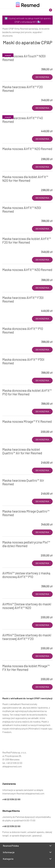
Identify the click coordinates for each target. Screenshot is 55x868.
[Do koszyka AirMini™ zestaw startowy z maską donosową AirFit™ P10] (42, 594)
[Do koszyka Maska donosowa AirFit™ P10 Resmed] (42, 350)
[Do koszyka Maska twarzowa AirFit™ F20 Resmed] (42, 108)
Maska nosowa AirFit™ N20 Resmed (27, 149)
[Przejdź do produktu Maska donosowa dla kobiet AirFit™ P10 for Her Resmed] (12, 398)
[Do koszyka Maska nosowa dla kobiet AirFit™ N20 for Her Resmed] (42, 198)
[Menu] (7, 9)
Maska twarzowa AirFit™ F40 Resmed (23, 120)
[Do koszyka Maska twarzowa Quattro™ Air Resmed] (42, 501)
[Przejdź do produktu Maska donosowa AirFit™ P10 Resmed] (12, 336)
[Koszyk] (48, 9)
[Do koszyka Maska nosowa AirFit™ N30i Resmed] (42, 229)
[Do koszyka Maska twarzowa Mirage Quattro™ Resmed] (42, 532)
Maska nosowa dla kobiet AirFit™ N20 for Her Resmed (25, 179)
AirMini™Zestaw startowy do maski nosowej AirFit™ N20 (27, 606)
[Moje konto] (34, 9)
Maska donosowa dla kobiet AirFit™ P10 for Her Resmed (27, 392)
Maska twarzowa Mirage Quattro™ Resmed (26, 513)
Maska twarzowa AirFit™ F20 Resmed (23, 89)
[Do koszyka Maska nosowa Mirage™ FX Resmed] (42, 440)
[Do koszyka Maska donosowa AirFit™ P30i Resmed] (42, 381)
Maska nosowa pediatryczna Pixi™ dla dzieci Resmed (26, 544)
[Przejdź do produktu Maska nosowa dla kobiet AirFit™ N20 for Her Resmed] (12, 185)
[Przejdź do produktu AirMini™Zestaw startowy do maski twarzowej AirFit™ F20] (12, 643)
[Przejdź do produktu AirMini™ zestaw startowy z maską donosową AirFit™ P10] (12, 581)
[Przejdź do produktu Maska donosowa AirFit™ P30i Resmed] (12, 367)
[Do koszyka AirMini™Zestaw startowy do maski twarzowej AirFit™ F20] (42, 656)
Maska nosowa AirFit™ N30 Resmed (27, 270)
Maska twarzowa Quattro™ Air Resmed (23, 482)
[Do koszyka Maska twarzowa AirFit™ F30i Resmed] (42, 319)
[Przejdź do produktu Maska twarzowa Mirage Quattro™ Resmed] (12, 519)
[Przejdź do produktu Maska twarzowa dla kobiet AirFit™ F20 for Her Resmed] (12, 246)
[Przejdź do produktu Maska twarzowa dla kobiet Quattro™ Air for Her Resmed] (12, 457)
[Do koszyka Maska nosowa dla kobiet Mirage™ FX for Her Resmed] (42, 687)
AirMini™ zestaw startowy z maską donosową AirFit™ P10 (26, 575)
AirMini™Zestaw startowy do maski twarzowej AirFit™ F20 (27, 637)
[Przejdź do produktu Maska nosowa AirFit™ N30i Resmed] (12, 215)
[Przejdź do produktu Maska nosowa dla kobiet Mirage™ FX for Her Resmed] (12, 674)
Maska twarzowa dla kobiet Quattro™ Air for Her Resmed (22, 451)
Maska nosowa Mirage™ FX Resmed (27, 421)
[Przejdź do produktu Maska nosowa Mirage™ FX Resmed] (12, 426)
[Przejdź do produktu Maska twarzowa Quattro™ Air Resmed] (12, 488)
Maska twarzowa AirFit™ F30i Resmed (23, 299)
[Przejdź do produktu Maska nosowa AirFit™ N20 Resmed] (12, 154)
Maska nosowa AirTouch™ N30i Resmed (24, 58)
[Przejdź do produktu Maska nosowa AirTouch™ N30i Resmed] (12, 64)
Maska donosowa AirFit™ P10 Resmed (23, 330)
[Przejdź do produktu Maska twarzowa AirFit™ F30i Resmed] (12, 305)
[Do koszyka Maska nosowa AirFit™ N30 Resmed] (42, 288)
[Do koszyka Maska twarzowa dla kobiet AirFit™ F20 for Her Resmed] (42, 260)
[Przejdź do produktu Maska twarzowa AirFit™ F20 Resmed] (12, 95)
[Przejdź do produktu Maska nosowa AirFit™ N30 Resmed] (12, 274)
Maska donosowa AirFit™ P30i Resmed (23, 361)
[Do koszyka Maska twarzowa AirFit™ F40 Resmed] (42, 139)
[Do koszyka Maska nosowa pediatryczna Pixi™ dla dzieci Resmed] (42, 563)
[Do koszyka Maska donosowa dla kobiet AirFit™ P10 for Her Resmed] (42, 412)
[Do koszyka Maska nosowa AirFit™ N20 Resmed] (42, 167)
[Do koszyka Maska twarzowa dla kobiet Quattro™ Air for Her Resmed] (42, 470)
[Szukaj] (21, 9)
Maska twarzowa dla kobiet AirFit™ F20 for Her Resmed (27, 240)
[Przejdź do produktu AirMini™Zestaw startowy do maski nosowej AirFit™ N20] (12, 612)
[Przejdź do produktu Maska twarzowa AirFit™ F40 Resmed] (12, 126)
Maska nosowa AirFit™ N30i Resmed (22, 209)
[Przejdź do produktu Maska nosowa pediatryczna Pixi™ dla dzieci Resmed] (12, 550)
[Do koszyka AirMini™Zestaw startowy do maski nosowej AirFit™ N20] (42, 625)
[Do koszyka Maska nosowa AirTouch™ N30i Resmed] (42, 77)
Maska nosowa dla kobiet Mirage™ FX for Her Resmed (26, 668)
